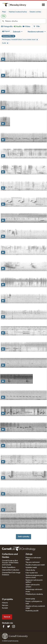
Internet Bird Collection (11, 570)
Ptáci (4, 12)
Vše (4, 16)
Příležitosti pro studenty (34, 594)
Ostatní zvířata (35, 12)
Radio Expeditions (9, 567)
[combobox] (26, 21)
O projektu (7, 599)
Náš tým (5, 605)
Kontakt (5, 608)
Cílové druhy (30, 570)
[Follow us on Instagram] (14, 626)
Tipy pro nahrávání (33, 562)
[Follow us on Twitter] (9, 626)
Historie (5, 603)
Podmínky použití (32, 611)
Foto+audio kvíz (32, 573)
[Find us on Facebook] (4, 626)
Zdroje (29, 554)
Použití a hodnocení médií (35, 565)
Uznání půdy (30, 599)
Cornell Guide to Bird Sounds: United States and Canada (10, 563)
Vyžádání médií (31, 568)
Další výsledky (24, 537)
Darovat (7, 617)
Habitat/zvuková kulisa (18, 12)
